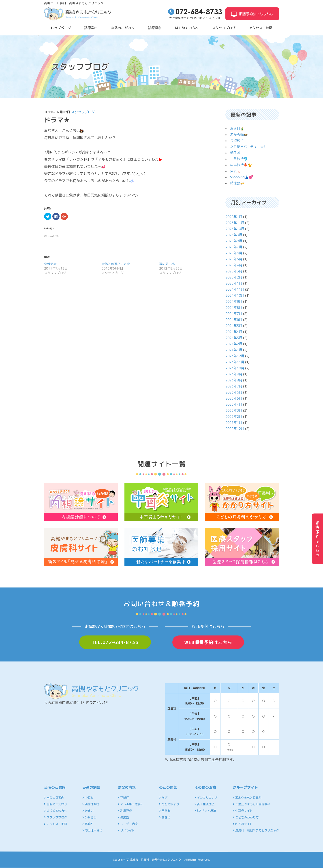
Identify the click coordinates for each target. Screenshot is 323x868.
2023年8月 (234, 380)
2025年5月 (234, 259)
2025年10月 (235, 229)
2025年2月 (234, 277)
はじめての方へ (187, 28)
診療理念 (155, 28)
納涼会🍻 (237, 183)
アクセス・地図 (261, 28)
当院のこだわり (123, 28)
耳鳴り (88, 824)
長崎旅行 (237, 141)
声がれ (165, 811)
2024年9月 (234, 301)
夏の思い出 (167, 264)
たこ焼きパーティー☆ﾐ (248, 147)
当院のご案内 (54, 798)
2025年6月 (234, 253)
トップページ (61, 28)
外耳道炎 (89, 817)
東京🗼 (236, 171)
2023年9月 (234, 374)
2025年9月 (234, 235)
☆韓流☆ (50, 264)
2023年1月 (234, 423)
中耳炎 (88, 798)
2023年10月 (235, 368)
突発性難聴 (91, 804)
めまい (88, 811)
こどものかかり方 (246, 817)
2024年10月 (235, 295)
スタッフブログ (224, 28)
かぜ (163, 798)
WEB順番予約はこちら (208, 642)
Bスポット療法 (205, 811)
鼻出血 (123, 817)
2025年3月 (234, 271)
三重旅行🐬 (239, 159)
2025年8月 (234, 241)
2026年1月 (234, 217)
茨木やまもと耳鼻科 (247, 798)
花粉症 (123, 798)
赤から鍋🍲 (239, 135)
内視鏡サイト (243, 824)
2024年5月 (234, 326)
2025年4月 (234, 265)
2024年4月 (234, 332)
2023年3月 (234, 410)
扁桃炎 (165, 817)
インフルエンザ (206, 798)
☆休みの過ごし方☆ (116, 264)
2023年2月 (234, 417)
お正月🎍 (237, 129)
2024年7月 (234, 314)
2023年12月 (235, 356)
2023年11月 (235, 362)
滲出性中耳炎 (92, 830)
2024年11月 (235, 289)
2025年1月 (234, 283)
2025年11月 (235, 223)
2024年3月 (234, 338)
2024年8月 (234, 308)
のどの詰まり (169, 804)
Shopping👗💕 (242, 177)
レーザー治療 (128, 824)
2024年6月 (234, 320)
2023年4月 (234, 404)
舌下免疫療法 (204, 804)
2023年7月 (234, 386)
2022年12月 (235, 429)
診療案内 (91, 28)
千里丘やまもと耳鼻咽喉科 (251, 804)
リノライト (126, 830)
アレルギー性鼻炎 (131, 804)
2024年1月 (234, 350)
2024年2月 (234, 344)
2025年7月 (234, 247)
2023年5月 (234, 398)
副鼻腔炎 (125, 811)
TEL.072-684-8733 (115, 642)
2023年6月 (234, 392)
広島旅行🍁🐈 (241, 165)
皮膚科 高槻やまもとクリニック (256, 830)
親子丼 (235, 153)
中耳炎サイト (243, 811)
